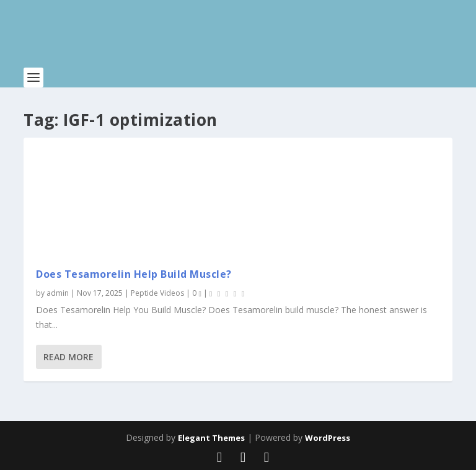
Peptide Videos (157, 293)
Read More (68, 357)
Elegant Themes (211, 438)
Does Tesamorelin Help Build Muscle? (134, 274)
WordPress (328, 438)
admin (58, 293)
